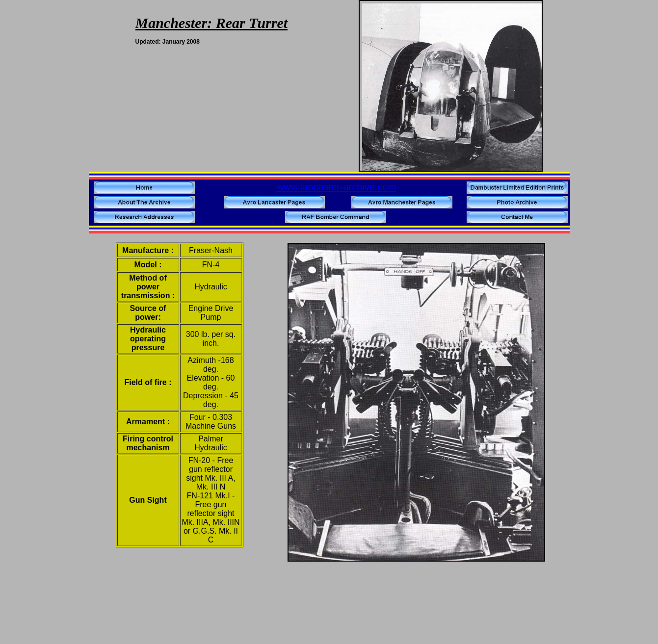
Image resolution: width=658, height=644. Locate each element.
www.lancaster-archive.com (336, 187)
